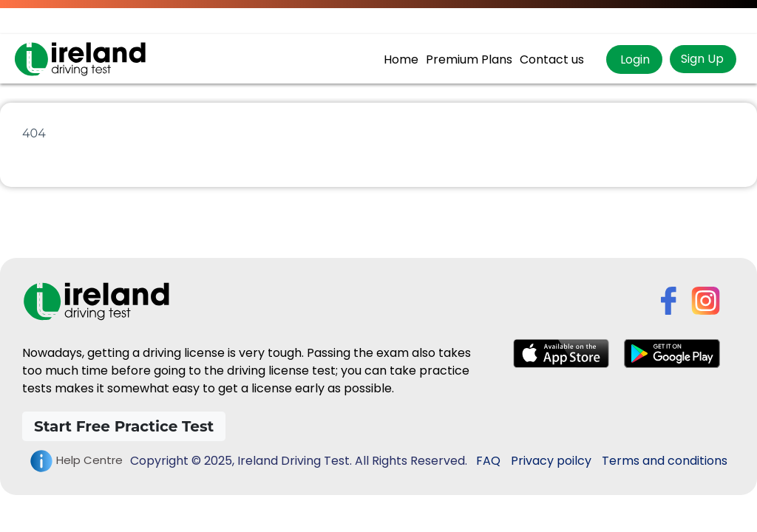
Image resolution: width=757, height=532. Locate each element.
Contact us (552, 59)
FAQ (488, 461)
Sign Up (702, 59)
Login (634, 59)
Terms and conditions (665, 461)
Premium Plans (469, 59)
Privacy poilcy (551, 461)
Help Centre (76, 461)
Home (401, 59)
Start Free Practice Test (124, 426)
